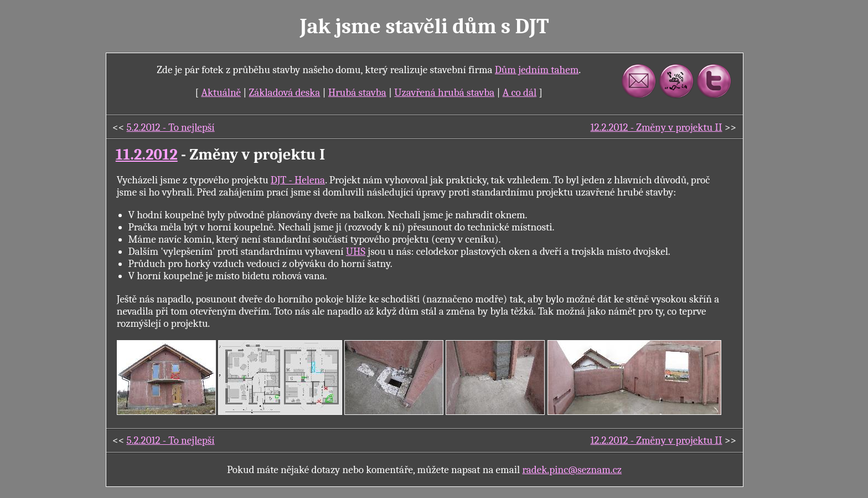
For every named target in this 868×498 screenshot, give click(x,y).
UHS (356, 251)
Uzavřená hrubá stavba (444, 93)
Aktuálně (221, 93)
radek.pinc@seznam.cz (572, 470)
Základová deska (285, 93)
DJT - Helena (298, 180)
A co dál (520, 93)
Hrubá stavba (357, 93)
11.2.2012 (147, 154)
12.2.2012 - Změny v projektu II (657, 127)
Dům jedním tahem (537, 70)
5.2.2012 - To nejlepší (171, 127)
